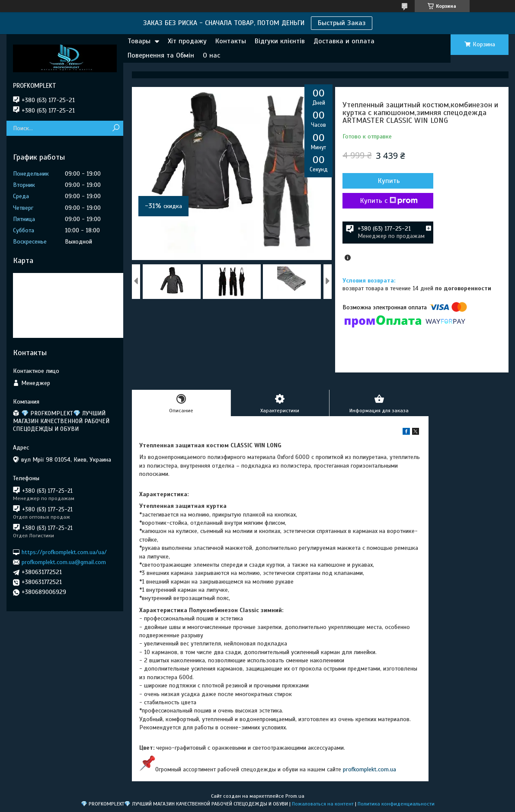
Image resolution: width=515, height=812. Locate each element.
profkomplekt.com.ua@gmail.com (64, 562)
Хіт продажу (187, 41)
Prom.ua (295, 796)
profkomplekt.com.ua (369, 769)
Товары (139, 41)
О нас (211, 55)
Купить (389, 181)
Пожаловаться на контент (323, 804)
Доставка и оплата (344, 41)
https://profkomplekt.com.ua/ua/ (64, 552)
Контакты (231, 41)
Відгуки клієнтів (280, 41)
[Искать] (116, 128)
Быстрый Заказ (342, 23)
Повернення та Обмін (161, 55)
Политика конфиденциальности (396, 804)
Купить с (389, 201)
